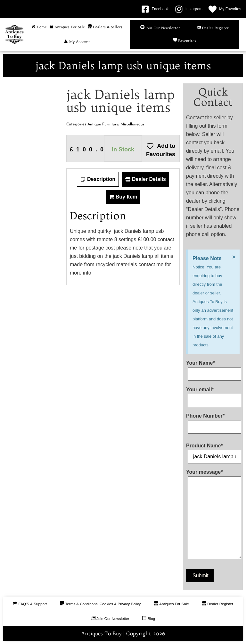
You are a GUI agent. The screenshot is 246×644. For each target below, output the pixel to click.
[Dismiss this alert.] (234, 257)
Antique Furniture (103, 124)
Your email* (213, 395)
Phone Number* (213, 421)
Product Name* (213, 451)
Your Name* (213, 369)
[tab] (98, 179)
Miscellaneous (132, 124)
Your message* (213, 516)
